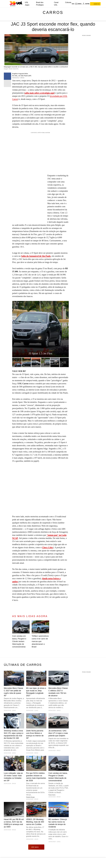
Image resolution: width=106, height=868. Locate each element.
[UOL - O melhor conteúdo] (16, 4)
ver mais (36, 847)
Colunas (68, 2)
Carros (53, 12)
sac (73, 4)
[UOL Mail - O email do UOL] (78, 4)
